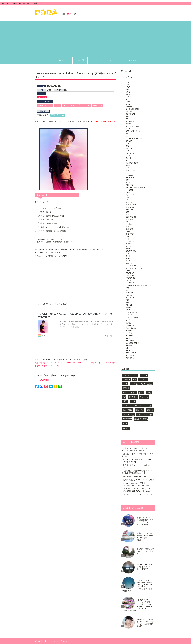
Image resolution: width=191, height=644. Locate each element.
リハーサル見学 (128, 415)
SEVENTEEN (131, 251)
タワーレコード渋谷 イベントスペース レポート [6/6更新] (137, 461)
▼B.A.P (129, 338)
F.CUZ (128, 168)
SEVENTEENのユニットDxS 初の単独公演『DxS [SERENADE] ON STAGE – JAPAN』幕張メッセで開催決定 (138, 586)
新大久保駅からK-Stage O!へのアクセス (138, 476)
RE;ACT (129, 246)
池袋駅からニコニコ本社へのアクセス (138, 494)
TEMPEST (130, 273)
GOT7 (128, 173)
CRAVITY (129, 141)
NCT (127, 212)
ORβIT (128, 239)
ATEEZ (128, 99)
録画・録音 (98, 105)
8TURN (128, 87)
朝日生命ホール (58, 115)
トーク (125, 384)
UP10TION (42, 97)
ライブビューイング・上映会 (141, 384)
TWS (127, 288)
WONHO (129, 307)
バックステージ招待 (145, 415)
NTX (127, 227)
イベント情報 (130, 60)
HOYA (128, 180)
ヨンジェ (129, 333)
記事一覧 (80, 60)
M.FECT (129, 202)
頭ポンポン (133, 397)
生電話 (125, 401)
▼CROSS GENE (132, 343)
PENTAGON (130, 244)
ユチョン (129, 77)
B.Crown (129, 112)
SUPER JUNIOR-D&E (134, 268)
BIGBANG (129, 119)
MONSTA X (130, 207)
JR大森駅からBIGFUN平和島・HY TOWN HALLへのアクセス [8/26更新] (136, 484)
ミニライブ (143, 380)
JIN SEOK (129, 190)
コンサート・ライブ (130, 375)
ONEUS (129, 232)
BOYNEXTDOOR (132, 126)
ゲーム (133, 401)
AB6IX (128, 90)
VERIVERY (130, 298)
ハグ (124, 397)
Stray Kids (129, 263)
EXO (127, 161)
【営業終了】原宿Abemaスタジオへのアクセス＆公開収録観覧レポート (138, 472)
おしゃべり (144, 397)
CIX (127, 136)
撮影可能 (150, 410)
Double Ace (130, 325)
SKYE (128, 258)
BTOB (128, 129)
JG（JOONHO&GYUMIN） (136, 187)
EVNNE (129, 158)
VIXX (128, 300)
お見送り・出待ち (141, 419)
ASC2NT (129, 94)
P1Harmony (130, 241)
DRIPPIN (129, 148)
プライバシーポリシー (43, 641)
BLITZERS (130, 121)
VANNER (129, 295)
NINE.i (128, 222)
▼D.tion (129, 345)
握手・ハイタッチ (45, 105)
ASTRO (129, 97)
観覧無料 (126, 428)
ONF (127, 236)
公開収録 (126, 388)
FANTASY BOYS (132, 163)
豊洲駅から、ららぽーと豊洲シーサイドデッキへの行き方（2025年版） (138, 449)
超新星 (128, 323)
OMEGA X (130, 229)
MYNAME (129, 210)
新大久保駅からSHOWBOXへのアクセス (139, 480)
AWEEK (129, 102)
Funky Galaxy (131, 328)
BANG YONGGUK (133, 109)
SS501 (128, 261)
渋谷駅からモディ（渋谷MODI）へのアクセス (137, 455)
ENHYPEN (130, 153)
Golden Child (131, 170)
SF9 (127, 254)
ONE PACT (130, 234)
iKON (128, 183)
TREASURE (130, 278)
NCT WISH (130, 219)
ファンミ (144, 375)
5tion (127, 85)
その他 (125, 424)
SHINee (129, 256)
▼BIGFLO (130, 341)
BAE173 (129, 107)
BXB (127, 134)
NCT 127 (129, 214)
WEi (127, 303)
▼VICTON (130, 355)
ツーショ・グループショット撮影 (77, 105)
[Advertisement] (95, 38)
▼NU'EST (129, 350)
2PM (127, 82)
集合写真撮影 (128, 410)
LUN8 (128, 200)
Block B (128, 124)
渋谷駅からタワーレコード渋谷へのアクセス (138, 466)
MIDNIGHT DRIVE (133, 205)
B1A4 (128, 104)
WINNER (129, 305)
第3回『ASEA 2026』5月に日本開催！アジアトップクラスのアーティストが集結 (145, 521)
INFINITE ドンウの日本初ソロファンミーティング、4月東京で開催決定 (145, 623)
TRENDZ (129, 280)
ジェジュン (130, 315)
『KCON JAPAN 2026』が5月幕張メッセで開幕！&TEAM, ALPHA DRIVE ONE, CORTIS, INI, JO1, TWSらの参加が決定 (138, 605)
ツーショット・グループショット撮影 (137, 406)
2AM (127, 80)
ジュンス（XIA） (132, 317)
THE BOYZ (130, 275)
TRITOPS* (130, 283)
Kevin (128, 193)
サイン (58, 105)
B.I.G (128, 116)
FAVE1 (128, 165)
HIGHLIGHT (130, 178)
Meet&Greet (127, 419)
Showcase (126, 380)
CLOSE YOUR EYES (134, 139)
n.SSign (129, 224)
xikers (128, 310)
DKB (127, 146)
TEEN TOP (130, 271)
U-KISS (128, 290)
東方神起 (129, 330)
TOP (61, 60)
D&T (127, 143)
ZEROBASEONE (132, 312)
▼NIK (128, 348)
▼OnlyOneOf (131, 353)
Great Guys (130, 175)
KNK (127, 197)
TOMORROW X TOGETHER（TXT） (140, 285)
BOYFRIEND (131, 114)
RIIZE (128, 249)
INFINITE (129, 185)
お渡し (149, 393)
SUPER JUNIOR (132, 266)
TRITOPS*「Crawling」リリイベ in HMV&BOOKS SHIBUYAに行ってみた (136, 490)
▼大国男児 (130, 358)
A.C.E (128, 92)
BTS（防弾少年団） (133, 131)
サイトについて (104, 60)
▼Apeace (129, 336)
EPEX (128, 156)
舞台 (135, 380)
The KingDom (131, 195)
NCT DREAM (131, 217)
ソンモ (128, 320)
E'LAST (128, 151)
